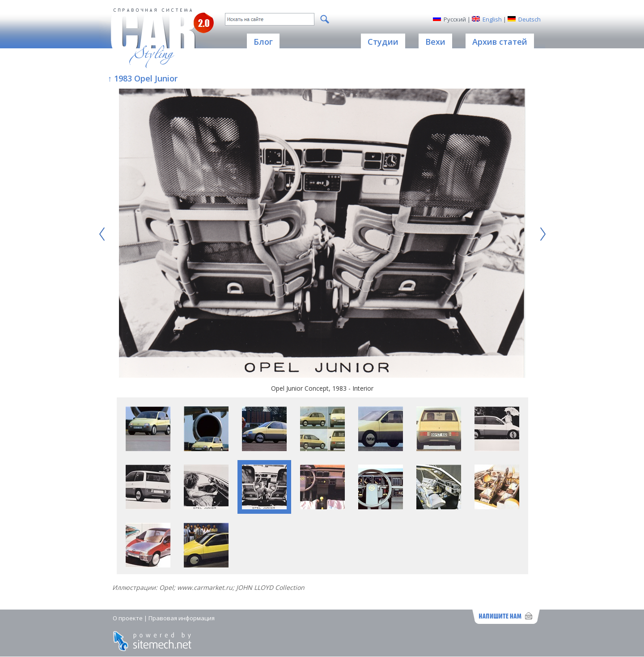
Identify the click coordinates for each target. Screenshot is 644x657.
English (492, 19)
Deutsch (530, 19)
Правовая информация (182, 618)
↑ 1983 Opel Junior (143, 78)
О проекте (128, 618)
